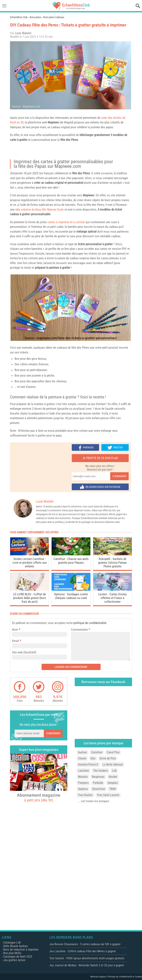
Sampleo (113, 783)
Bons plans (35, 17)
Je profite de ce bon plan (100, 458)
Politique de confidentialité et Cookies (125, 977)
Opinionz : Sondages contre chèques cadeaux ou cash (71, 596)
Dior (93, 758)
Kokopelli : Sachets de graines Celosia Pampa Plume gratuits (112, 563)
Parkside (98, 783)
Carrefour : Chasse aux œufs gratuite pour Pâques (71, 561)
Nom (15, 630)
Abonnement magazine (39, 797)
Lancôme (83, 771)
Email (15, 641)
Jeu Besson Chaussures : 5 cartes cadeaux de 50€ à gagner (85, 944)
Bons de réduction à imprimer (21, 950)
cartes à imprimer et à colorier (66, 222)
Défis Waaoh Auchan (16, 946)
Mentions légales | (99, 977)
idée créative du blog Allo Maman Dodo (39, 209)
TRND (113, 789)
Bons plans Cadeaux (54, 17)
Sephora (83, 789)
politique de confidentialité (90, 623)
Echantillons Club (19, 17)
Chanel (82, 758)
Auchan (82, 752)
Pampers (83, 783)
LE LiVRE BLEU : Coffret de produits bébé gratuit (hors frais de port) (29, 598)
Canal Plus (113, 752)
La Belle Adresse (113, 765)
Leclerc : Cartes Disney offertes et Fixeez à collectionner (112, 598)
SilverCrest (99, 789)
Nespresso (98, 777)
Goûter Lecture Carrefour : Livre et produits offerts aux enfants (30, 563)
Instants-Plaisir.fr (88, 765)
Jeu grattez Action (14, 960)
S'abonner (119, 476)
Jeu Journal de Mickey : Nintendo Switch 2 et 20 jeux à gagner (87, 965)
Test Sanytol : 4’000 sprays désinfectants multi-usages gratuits (87, 958)
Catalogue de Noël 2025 (18, 957)
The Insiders (100, 771)
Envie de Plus (108, 758)
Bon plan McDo (12, 953)
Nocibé (113, 777)
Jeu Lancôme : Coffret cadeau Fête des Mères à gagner (83, 951)
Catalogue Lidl (12, 943)
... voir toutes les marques (94, 801)
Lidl (114, 771)
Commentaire (80, 630)
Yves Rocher (85, 795)
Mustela (83, 777)
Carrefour (97, 752)
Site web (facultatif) (24, 652)
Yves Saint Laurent (108, 795)
